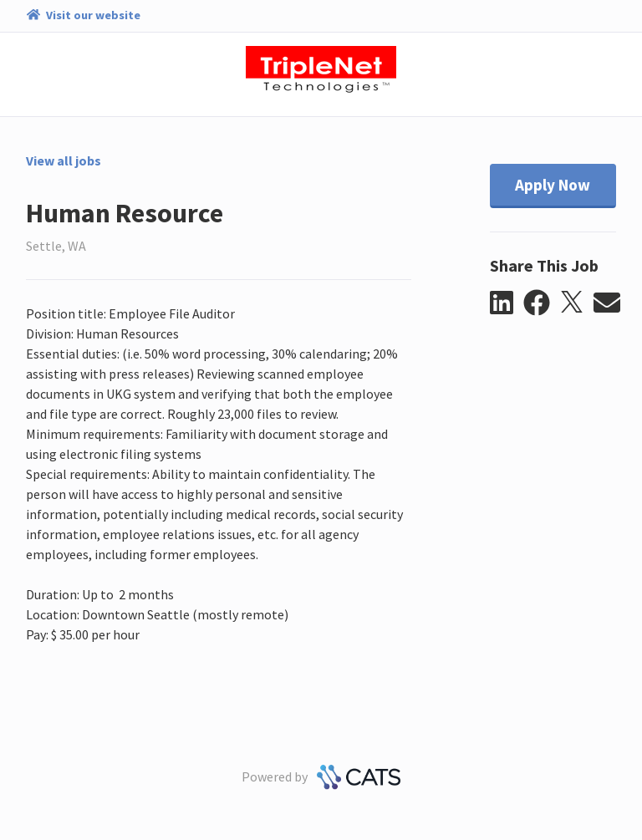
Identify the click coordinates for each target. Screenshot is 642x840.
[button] (507, 303)
